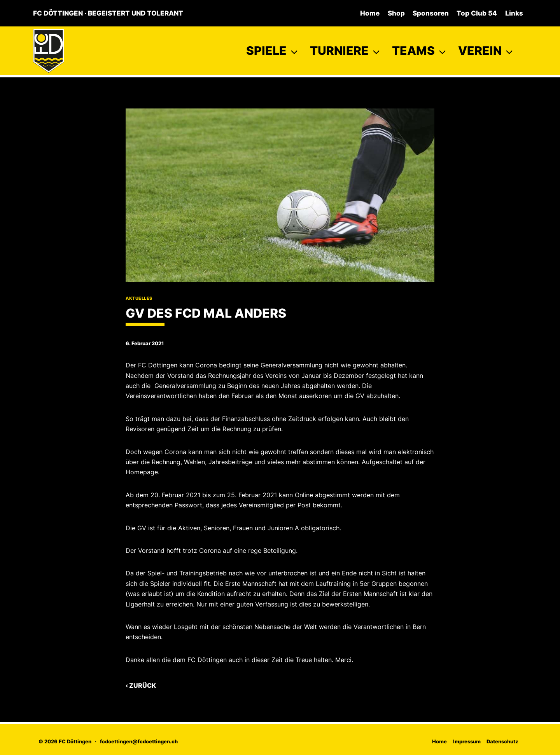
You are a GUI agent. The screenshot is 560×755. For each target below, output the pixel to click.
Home (370, 13)
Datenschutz (502, 741)
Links (514, 13)
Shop (396, 13)
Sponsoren (431, 13)
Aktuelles (139, 298)
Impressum (467, 741)
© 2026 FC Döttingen (65, 741)
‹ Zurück (141, 685)
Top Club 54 (477, 13)
